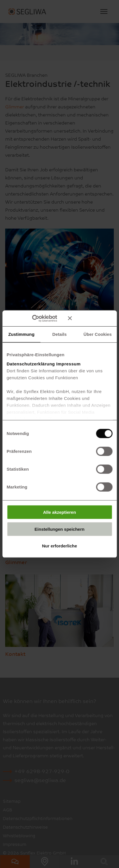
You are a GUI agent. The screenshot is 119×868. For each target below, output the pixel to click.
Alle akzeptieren (59, 512)
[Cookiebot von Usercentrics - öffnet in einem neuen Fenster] (40, 318)
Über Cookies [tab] (98, 334)
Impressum (68, 364)
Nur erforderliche (60, 546)
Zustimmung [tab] (21, 334)
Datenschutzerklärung (31, 364)
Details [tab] (60, 334)
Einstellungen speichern (59, 529)
